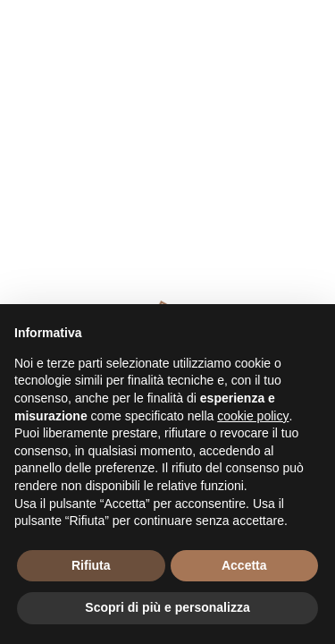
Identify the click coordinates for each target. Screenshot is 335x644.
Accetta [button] (244, 565)
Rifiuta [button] (91, 565)
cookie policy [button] (253, 416)
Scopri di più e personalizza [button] (167, 607)
